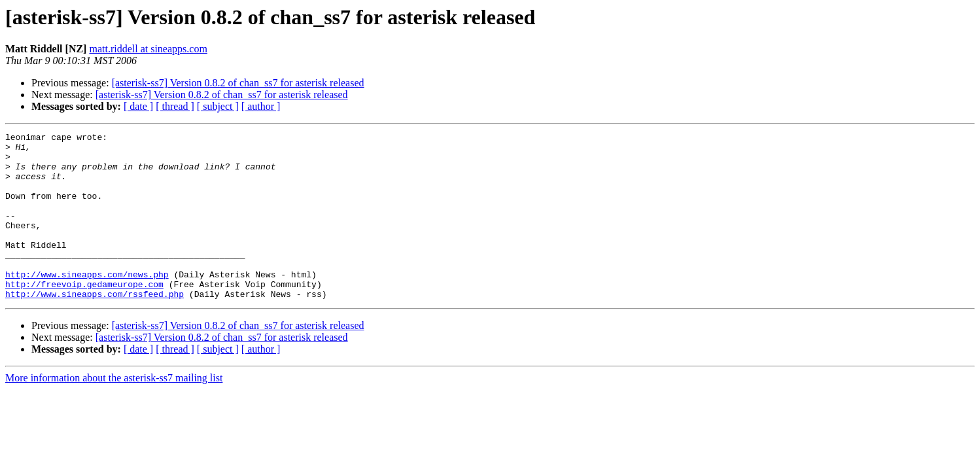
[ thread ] (175, 106)
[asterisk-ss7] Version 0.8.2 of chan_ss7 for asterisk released (238, 83)
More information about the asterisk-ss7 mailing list (114, 411)
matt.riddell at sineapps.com (148, 49)
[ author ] (261, 106)
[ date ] (138, 106)
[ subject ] (218, 106)
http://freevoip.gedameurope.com (84, 315)
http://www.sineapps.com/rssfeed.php (95, 327)
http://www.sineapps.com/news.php (87, 304)
